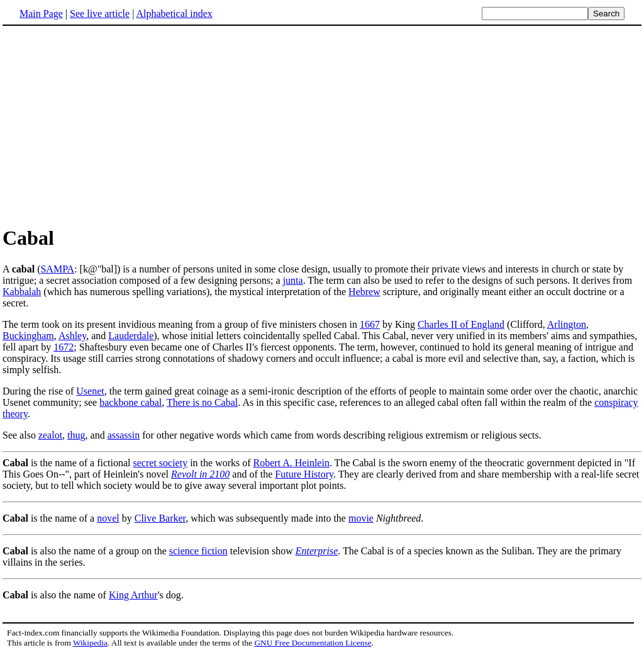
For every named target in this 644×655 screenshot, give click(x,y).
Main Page (41, 14)
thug (76, 435)
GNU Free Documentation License (313, 643)
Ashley (72, 336)
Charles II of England (461, 324)
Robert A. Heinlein (291, 463)
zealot (50, 435)
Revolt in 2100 (200, 474)
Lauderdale (131, 336)
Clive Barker (160, 518)
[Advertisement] (322, 125)
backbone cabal (130, 402)
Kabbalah (22, 292)
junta (293, 280)
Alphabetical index (174, 14)
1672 (64, 347)
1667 (370, 324)
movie (361, 518)
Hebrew (364, 292)
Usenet (90, 391)
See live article (100, 14)
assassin (124, 435)
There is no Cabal (202, 402)
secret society (161, 463)
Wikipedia (90, 643)
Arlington (567, 324)
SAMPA (57, 269)
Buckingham (28, 336)
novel (108, 518)
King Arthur (133, 595)
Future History (304, 474)
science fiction (198, 551)
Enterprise (317, 551)
